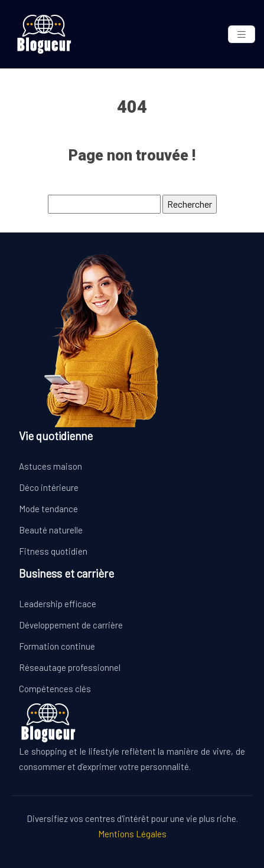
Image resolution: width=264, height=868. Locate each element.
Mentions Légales (132, 834)
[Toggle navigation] (242, 35)
